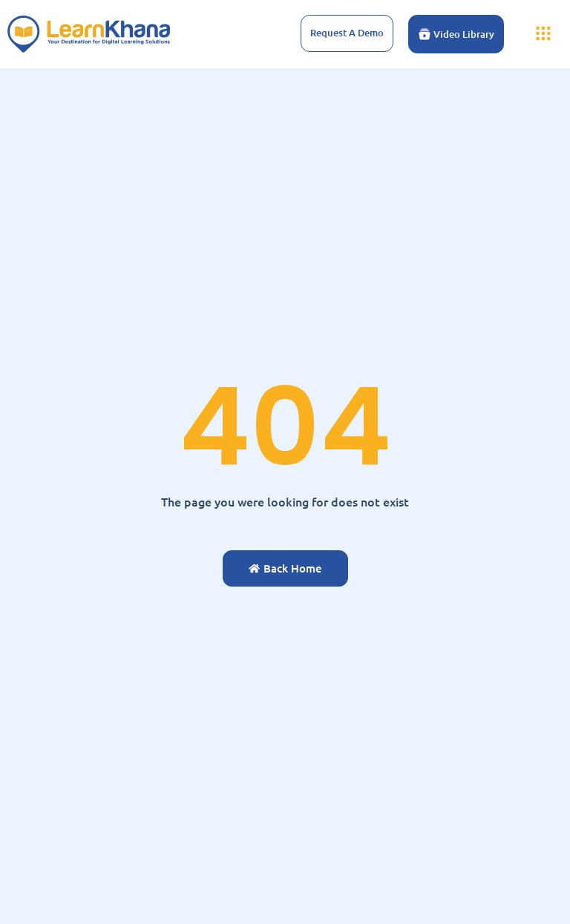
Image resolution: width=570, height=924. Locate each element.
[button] (543, 34)
